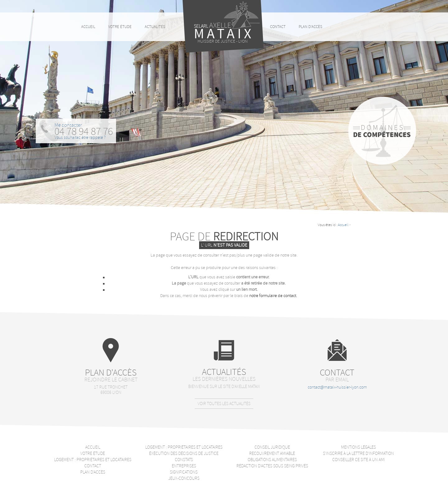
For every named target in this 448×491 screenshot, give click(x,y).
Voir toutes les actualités (224, 404)
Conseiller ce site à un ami (359, 460)
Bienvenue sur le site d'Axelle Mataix (224, 387)
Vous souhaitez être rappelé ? (80, 137)
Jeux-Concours (184, 478)
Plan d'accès (310, 27)
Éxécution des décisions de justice (184, 453)
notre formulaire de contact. (273, 296)
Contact (278, 27)
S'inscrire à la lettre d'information (358, 453)
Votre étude (120, 27)
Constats (184, 460)
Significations (184, 472)
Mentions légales (358, 447)
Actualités (155, 27)
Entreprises (184, 466)
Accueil (343, 225)
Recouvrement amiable (272, 453)
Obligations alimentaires (272, 460)
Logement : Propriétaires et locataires (93, 460)
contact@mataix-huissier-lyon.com (337, 387)
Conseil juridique (272, 447)
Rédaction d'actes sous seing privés (272, 466)
